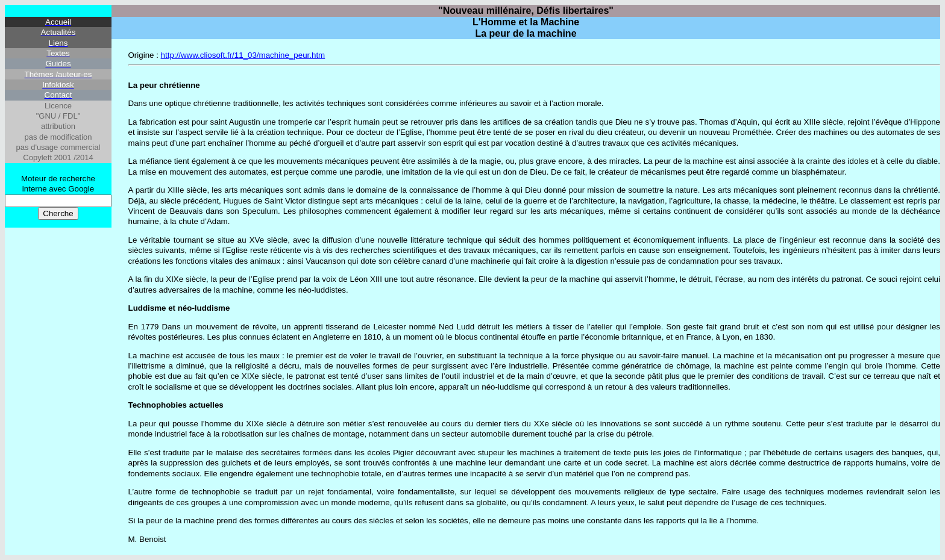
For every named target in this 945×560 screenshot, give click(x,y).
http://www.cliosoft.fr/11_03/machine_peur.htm (243, 55)
